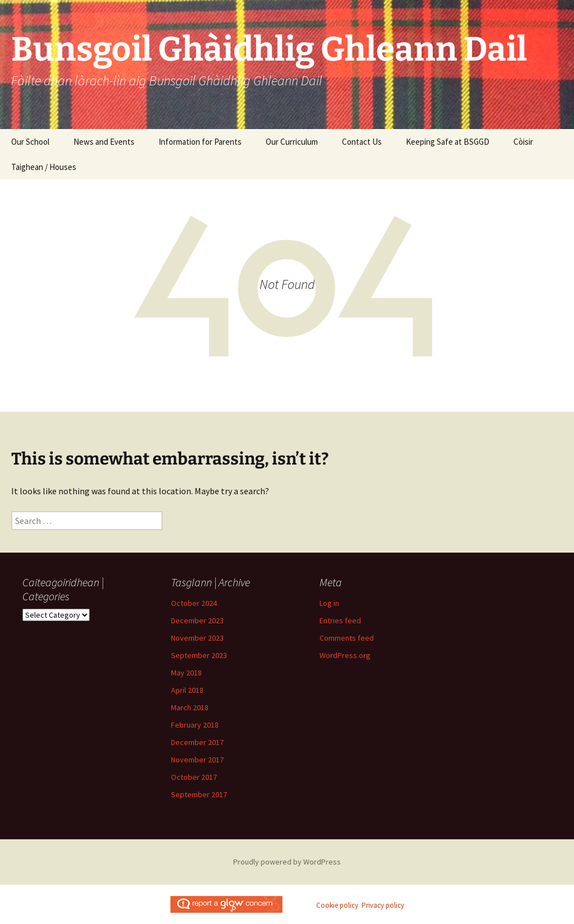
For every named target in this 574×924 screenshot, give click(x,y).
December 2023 (197, 620)
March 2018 (190, 707)
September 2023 (199, 655)
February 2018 (195, 725)
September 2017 (199, 794)
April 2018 (187, 690)
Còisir (523, 142)
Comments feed (347, 638)
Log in (329, 603)
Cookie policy (337, 905)
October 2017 (194, 777)
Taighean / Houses (44, 167)
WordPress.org (345, 655)
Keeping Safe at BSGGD (448, 142)
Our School (30, 142)
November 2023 (197, 638)
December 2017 (197, 742)
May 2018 (186, 673)
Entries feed (340, 620)
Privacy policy (383, 905)
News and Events (104, 142)
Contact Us (362, 142)
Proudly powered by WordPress (287, 862)
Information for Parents (200, 142)
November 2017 (197, 760)
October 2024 (194, 603)
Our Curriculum (292, 142)
